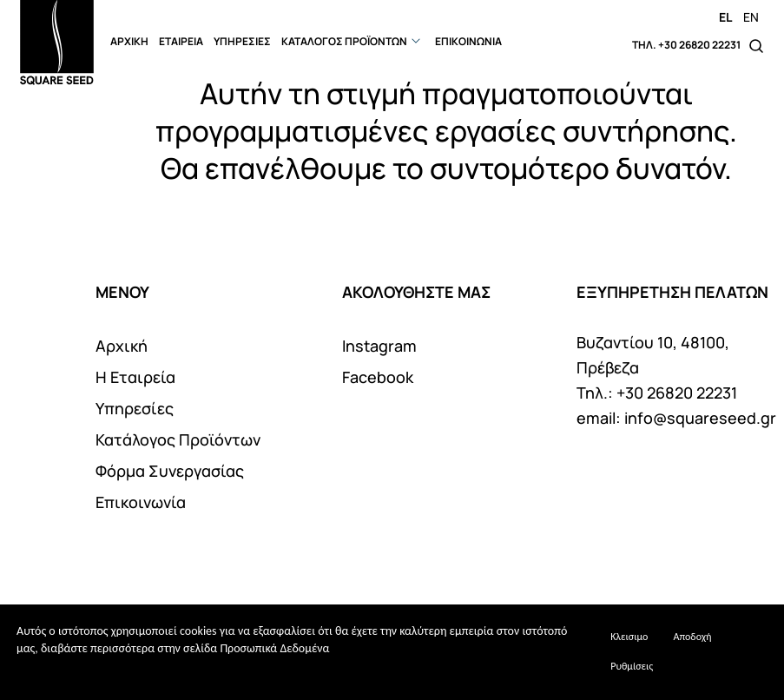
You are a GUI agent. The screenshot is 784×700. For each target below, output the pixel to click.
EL (725, 17)
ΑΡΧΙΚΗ (129, 41)
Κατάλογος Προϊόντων (178, 439)
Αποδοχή (692, 637)
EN (751, 17)
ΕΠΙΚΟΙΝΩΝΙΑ (468, 41)
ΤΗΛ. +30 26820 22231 (686, 45)
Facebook (378, 377)
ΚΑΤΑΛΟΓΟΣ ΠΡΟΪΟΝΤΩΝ (344, 41)
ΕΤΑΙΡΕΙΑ (181, 41)
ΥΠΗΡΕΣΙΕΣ (242, 41)
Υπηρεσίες (135, 408)
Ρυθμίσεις (632, 666)
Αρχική (122, 346)
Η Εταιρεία (135, 377)
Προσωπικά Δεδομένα (274, 648)
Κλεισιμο (629, 637)
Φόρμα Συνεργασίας (170, 471)
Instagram (379, 346)
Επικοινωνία (141, 502)
